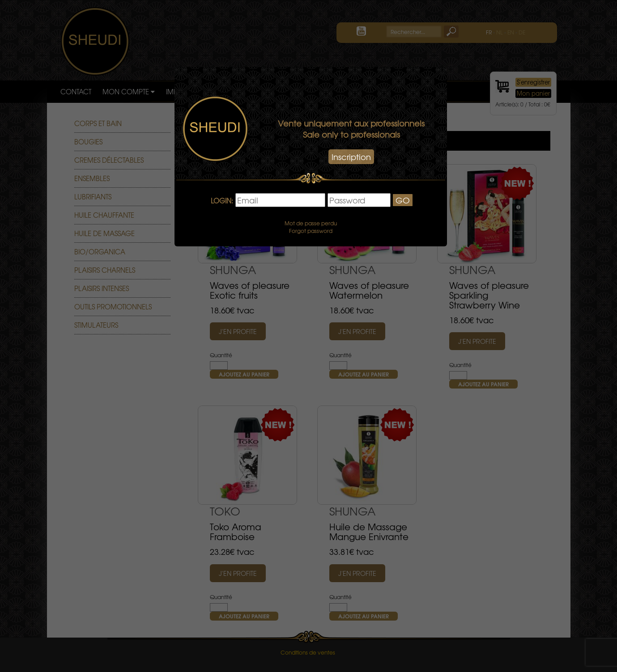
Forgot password (311, 231)
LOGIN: (222, 201)
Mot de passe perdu (311, 223)
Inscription (351, 157)
